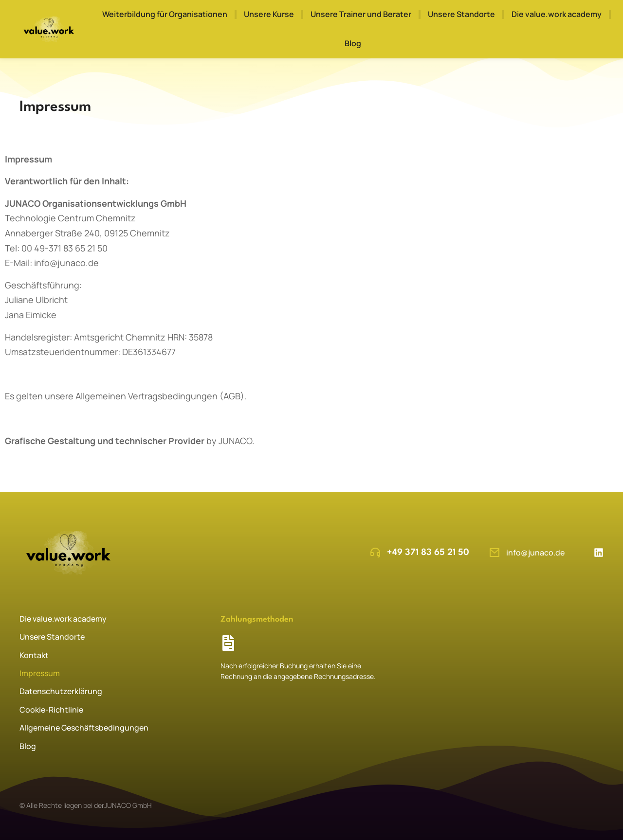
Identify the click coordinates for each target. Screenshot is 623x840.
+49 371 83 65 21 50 (428, 553)
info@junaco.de (535, 553)
